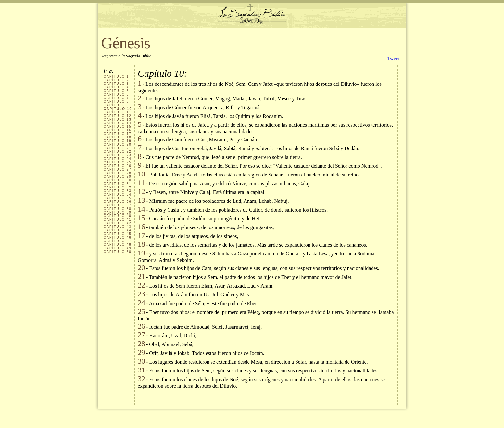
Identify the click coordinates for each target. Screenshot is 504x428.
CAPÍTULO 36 (118, 202)
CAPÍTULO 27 (118, 169)
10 (141, 174)
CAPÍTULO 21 (118, 148)
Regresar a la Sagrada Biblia (127, 56)
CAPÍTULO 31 (118, 184)
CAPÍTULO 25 (118, 162)
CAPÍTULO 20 (118, 144)
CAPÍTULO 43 (118, 227)
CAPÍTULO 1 (116, 77)
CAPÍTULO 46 (118, 237)
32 (141, 379)
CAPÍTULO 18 (118, 137)
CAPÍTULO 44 (118, 230)
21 (141, 276)
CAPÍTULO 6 (116, 94)
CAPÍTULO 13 (118, 119)
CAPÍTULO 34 (118, 195)
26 (141, 326)
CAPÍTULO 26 (118, 166)
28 (141, 344)
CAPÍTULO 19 (118, 141)
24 (141, 303)
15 (141, 218)
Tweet (393, 59)
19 (141, 253)
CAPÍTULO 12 (118, 116)
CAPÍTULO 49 (118, 248)
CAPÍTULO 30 (118, 180)
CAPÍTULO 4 (116, 87)
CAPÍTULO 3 (116, 84)
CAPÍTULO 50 (118, 252)
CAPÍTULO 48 (118, 245)
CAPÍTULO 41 (118, 220)
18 (141, 244)
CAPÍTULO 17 (118, 134)
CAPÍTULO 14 (118, 123)
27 (141, 335)
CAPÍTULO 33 (118, 191)
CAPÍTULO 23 (118, 155)
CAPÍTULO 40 (118, 216)
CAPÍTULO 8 (116, 102)
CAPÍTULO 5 (116, 91)
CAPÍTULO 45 (118, 234)
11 (141, 183)
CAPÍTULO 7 (116, 98)
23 (141, 294)
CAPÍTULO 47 (118, 241)
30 (141, 361)
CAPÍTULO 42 (118, 223)
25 (141, 311)
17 (141, 235)
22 (141, 285)
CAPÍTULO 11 (118, 112)
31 (141, 370)
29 (141, 352)
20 (141, 267)
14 (141, 209)
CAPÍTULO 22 (118, 152)
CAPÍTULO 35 (118, 198)
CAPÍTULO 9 (116, 105)
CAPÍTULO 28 (118, 173)
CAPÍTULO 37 (118, 205)
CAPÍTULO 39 (118, 212)
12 (141, 191)
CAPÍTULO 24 (118, 159)
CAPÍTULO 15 (118, 127)
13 (141, 200)
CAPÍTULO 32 (118, 187)
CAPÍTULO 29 (118, 177)
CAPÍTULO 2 (116, 80)
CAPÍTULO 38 (118, 209)
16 (141, 227)
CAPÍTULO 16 (118, 130)
